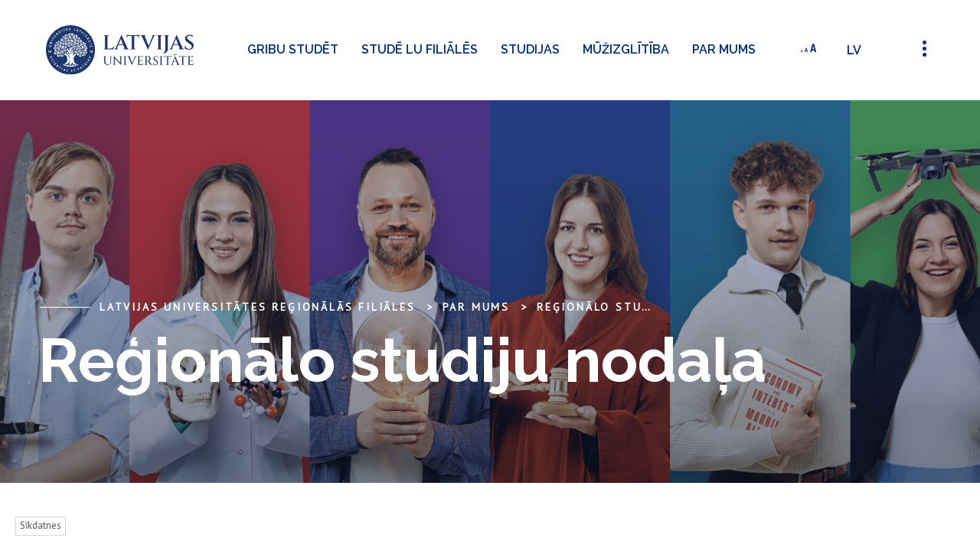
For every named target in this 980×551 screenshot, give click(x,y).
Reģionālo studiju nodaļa (632, 307)
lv (854, 50)
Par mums (724, 49)
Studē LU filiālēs (420, 49)
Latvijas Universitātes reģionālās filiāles (258, 307)
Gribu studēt (293, 49)
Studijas (530, 49)
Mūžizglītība (626, 49)
